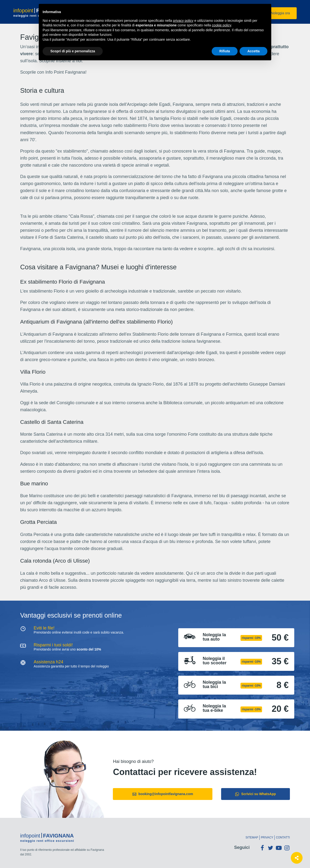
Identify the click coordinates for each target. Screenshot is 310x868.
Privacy (267, 837)
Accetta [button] (253, 51)
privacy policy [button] (183, 21)
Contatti (283, 837)
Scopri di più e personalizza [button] (73, 51)
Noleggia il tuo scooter (215, 661)
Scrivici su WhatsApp (256, 794)
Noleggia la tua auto (214, 637)
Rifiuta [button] (225, 51)
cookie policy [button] (221, 25)
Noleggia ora (277, 13)
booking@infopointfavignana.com (163, 794)
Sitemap (252, 837)
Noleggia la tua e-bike (214, 708)
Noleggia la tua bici (214, 684)
